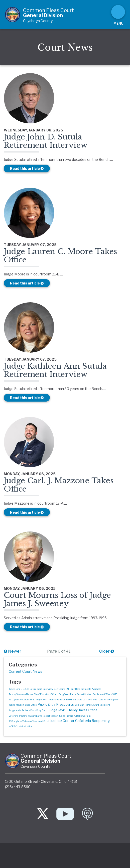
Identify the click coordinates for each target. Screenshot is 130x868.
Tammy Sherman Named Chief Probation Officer (33, 694)
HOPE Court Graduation (21, 727)
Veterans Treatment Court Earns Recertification (33, 716)
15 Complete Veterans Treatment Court (29, 721)
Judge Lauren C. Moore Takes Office (60, 256)
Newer (13, 651)
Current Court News (26, 671)
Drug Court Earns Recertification (75, 694)
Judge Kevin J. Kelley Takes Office (73, 710)
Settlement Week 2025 (105, 694)
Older (107, 651)
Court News (65, 48)
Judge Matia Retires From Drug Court (28, 710)
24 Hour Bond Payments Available (84, 689)
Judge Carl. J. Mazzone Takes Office (59, 485)
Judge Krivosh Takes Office (23, 705)
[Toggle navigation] (118, 12)
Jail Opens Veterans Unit (22, 700)
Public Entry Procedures (56, 705)
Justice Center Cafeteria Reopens (101, 700)
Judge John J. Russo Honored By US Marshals (59, 700)
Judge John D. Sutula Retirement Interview (46, 141)
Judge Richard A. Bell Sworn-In (75, 716)
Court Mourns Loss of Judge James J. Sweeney (57, 599)
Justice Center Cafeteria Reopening (80, 721)
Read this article (27, 168)
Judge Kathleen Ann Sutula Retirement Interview (55, 370)
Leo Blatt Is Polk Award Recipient (92, 705)
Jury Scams (60, 689)
